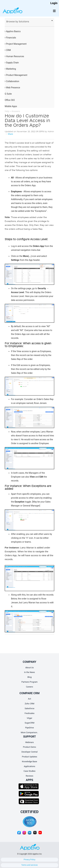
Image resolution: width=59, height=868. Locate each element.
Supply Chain (12, 63)
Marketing (10, 69)
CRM (8, 50)
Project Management (16, 44)
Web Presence (12, 88)
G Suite (8, 94)
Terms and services (30, 865)
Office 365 (10, 100)
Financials (10, 38)
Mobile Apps (11, 106)
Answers (16, 111)
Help (7, 111)
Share (10, 134)
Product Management (16, 75)
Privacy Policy (30, 860)
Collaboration (12, 81)
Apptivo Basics (13, 31)
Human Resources (14, 56)
